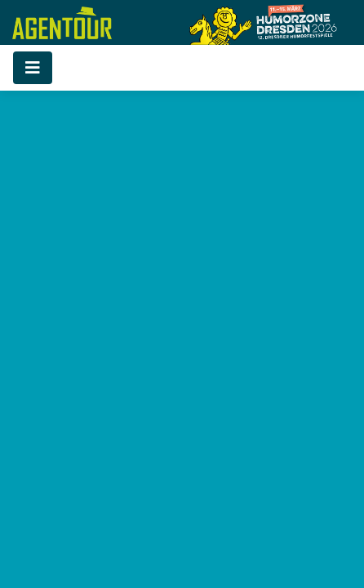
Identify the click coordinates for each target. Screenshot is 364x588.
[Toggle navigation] (33, 68)
